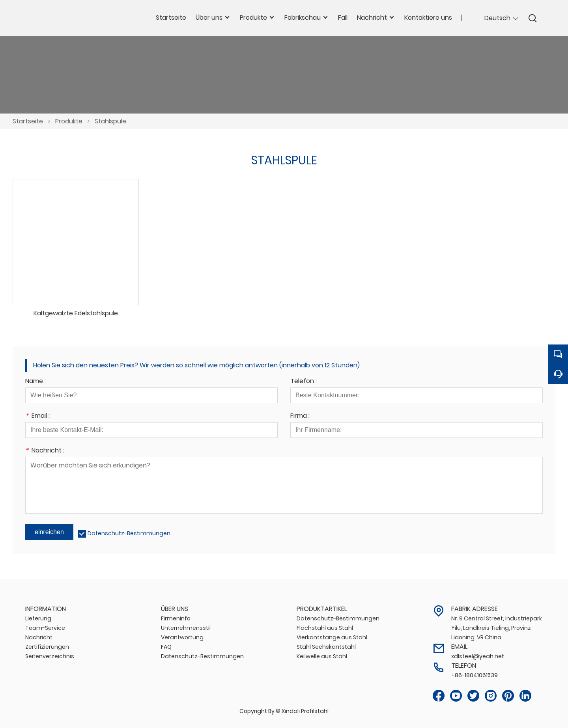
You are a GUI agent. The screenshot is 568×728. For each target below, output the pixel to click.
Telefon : (304, 382)
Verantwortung (182, 637)
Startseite (28, 121)
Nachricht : (45, 451)
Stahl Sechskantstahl (326, 647)
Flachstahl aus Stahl (325, 628)
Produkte (69, 121)
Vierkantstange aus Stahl (332, 637)
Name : (35, 382)
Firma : (300, 416)
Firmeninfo (176, 618)
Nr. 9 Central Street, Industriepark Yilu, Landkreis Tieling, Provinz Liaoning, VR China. (497, 628)
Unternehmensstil (186, 628)
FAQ (166, 647)
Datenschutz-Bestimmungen (129, 533)
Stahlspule (110, 121)
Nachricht (39, 637)
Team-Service (45, 628)
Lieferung (38, 618)
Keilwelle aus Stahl (322, 656)
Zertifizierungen (47, 647)
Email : (37, 416)
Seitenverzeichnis (50, 656)
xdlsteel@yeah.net (478, 656)
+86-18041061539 (475, 675)
